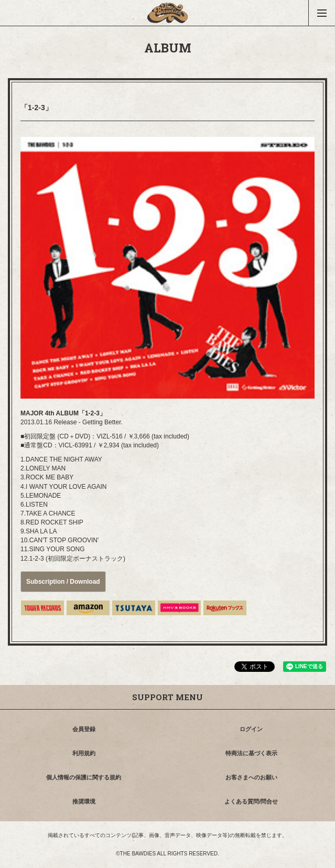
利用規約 (84, 753)
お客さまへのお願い (251, 777)
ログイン (251, 729)
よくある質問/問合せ (251, 801)
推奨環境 (84, 801)
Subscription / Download (63, 582)
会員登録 (84, 729)
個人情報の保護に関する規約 (84, 777)
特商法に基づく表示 (251, 753)
